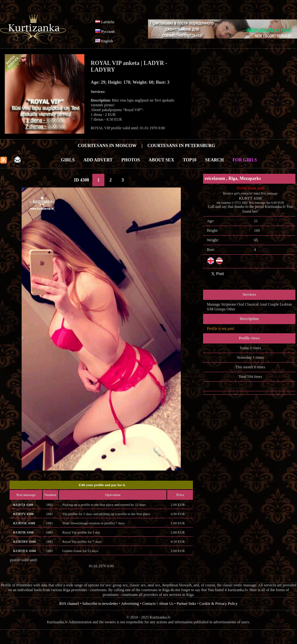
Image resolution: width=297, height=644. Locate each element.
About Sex (161, 160)
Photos (131, 160)
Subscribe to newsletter (100, 604)
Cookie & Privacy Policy (218, 604)
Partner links (186, 604)
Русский (108, 32)
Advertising (130, 604)
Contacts (149, 604)
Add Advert (98, 160)
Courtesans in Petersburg (181, 146)
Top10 (190, 160)
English (107, 41)
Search (215, 160)
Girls (68, 160)
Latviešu (108, 22)
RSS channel (69, 604)
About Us (166, 604)
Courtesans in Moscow (107, 146)
